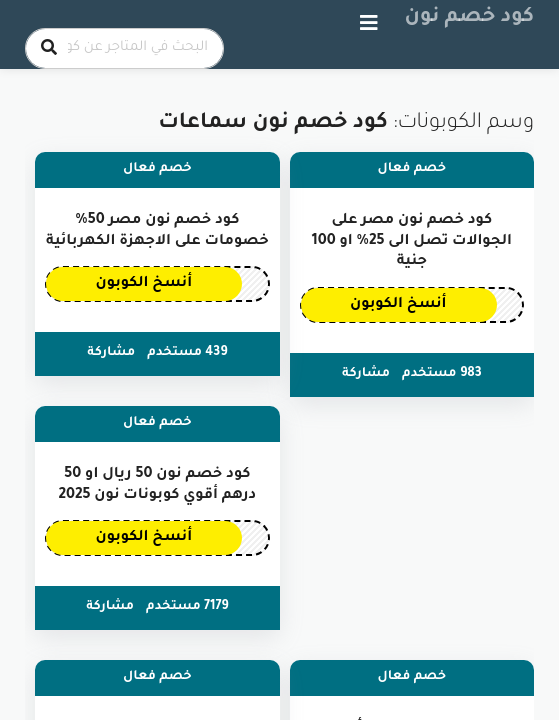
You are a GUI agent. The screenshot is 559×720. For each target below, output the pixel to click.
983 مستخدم (442, 374)
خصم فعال (412, 169)
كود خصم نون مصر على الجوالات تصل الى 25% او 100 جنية (412, 241)
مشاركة (366, 374)
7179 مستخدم (187, 607)
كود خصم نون (470, 18)
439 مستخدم (187, 353)
